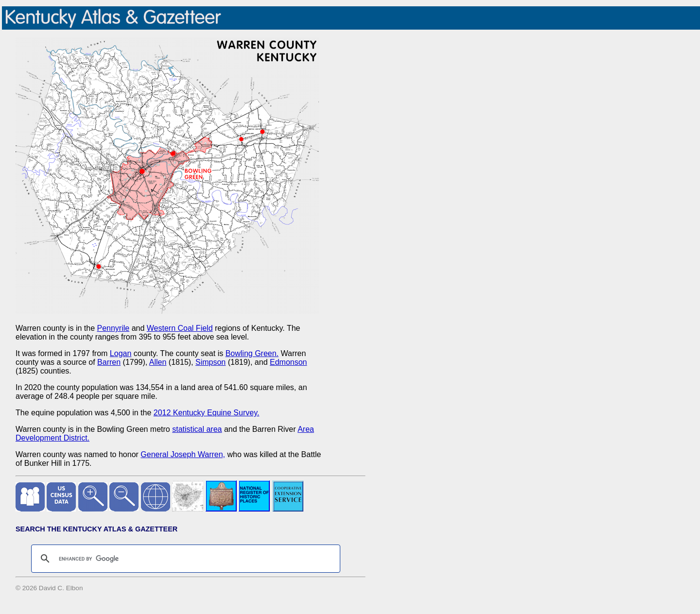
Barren (109, 362)
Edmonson (289, 362)
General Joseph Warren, (183, 454)
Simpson (210, 362)
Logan (121, 353)
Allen (158, 362)
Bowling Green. (252, 353)
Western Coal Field (180, 328)
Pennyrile (113, 328)
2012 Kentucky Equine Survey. (207, 413)
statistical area (197, 429)
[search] (184, 559)
